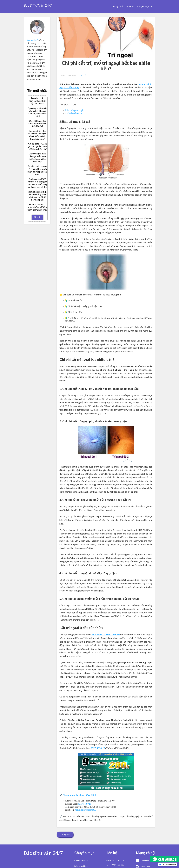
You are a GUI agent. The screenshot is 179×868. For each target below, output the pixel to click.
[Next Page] (37, 217)
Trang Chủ (118, 6)
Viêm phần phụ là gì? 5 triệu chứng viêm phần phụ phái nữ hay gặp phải (37, 196)
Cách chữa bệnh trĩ (74, 113)
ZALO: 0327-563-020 (115, 861)
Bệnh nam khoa (81, 861)
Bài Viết (130, 6)
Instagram (145, 866)
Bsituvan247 (32, 40)
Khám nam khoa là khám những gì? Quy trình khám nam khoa (37, 207)
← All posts (65, 834)
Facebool (145, 861)
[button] (145, 6)
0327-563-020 (85, 804)
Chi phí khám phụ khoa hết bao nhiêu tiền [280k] (37, 124)
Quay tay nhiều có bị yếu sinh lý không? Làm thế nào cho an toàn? (37, 112)
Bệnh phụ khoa (81, 866)
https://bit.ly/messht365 (86, 810)
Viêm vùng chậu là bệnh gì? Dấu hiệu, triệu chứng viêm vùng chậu (37, 158)
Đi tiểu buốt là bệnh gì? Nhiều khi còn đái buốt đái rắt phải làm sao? (37, 170)
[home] (38, 5)
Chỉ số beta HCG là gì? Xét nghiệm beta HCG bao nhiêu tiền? (37, 146)
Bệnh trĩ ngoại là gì (74, 110)
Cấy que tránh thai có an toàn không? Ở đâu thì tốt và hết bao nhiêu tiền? (37, 135)
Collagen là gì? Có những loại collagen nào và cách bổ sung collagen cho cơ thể (37, 183)
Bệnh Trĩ (82, 75)
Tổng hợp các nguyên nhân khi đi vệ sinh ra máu (37, 101)
